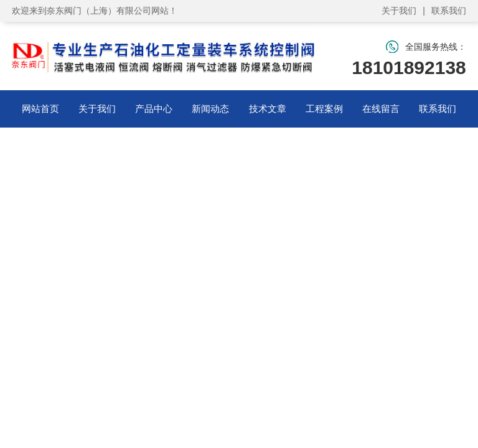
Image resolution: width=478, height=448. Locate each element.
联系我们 (449, 11)
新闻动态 (210, 109)
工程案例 (324, 109)
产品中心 (154, 109)
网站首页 (40, 109)
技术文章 (268, 109)
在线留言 (381, 109)
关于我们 (399, 11)
